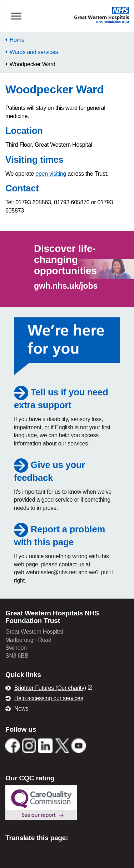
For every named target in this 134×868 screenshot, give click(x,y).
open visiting (51, 174)
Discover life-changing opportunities (65, 260)
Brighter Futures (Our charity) (53, 688)
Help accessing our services (49, 698)
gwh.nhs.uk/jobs (66, 286)
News (21, 709)
